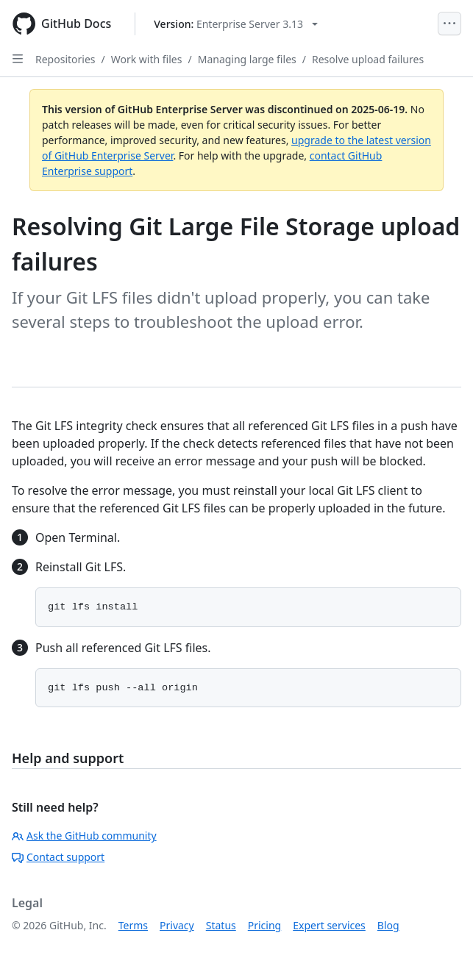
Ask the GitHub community (84, 836)
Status (221, 925)
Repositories (65, 59)
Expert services (329, 925)
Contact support (58, 857)
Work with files (147, 59)
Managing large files (247, 59)
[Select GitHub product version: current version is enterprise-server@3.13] (236, 24)
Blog (388, 925)
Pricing (264, 925)
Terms (133, 925)
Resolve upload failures (368, 59)
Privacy (177, 925)
